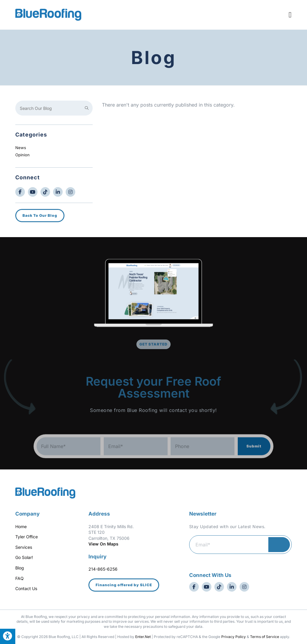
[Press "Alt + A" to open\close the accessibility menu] (8, 636)
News (21, 148)
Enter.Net (143, 637)
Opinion (22, 155)
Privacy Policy (234, 637)
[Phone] (203, 455)
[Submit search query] (87, 108)
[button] (124, 585)
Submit (254, 455)
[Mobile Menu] (290, 15)
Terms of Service (265, 637)
